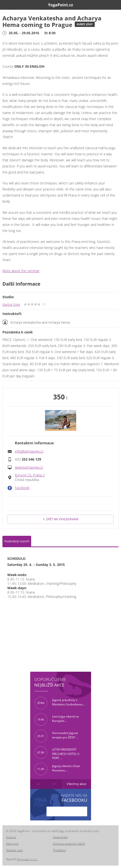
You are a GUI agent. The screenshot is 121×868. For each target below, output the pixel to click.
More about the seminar (21, 271)
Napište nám (14, 850)
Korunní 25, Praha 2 (30, 475)
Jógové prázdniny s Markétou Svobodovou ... (60, 703)
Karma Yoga (11, 305)
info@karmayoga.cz (29, 451)
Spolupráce (60, 837)
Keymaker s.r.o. (27, 859)
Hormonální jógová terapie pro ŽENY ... (56, 736)
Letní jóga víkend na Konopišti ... (57, 719)
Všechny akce (76, 784)
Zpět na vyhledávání (61, 519)
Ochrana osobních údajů (69, 844)
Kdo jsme (12, 844)
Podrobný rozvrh (17, 541)
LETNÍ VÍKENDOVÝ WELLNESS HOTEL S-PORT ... (57, 752)
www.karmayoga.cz (29, 467)
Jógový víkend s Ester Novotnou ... (57, 769)
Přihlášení (59, 850)
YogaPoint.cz (60, 5)
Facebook (22, 488)
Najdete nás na (74, 798)
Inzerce (11, 837)
